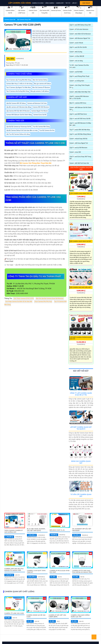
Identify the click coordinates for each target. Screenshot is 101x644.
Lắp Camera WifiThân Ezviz (78, 114)
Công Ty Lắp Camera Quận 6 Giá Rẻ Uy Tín (81, 394)
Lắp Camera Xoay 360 (24, 20)
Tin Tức (68, 3)
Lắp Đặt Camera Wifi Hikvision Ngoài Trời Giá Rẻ (79, 97)
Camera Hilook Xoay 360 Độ (78, 139)
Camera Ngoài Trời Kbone (40, 111)
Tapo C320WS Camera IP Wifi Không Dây (14, 531)
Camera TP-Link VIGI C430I (14, 613)
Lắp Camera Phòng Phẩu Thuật (79, 76)
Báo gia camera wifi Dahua (42, 84)
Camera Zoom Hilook (76, 43)
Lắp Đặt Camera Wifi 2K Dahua (16, 103)
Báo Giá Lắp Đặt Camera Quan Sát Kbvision (50, 299)
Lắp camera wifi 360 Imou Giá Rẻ (80, 119)
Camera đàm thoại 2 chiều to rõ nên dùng (19, 84)
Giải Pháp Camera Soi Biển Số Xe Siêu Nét (19, 302)
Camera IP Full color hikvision (79, 29)
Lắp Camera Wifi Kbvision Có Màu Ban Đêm (80, 124)
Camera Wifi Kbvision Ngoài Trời (80, 38)
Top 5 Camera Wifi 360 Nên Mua (80, 130)
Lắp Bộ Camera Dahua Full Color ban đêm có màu (22, 130)
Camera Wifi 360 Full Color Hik (79, 163)
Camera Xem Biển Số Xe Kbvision (80, 34)
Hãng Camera (50, 3)
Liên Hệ (74, 3)
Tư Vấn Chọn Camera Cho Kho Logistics (79, 66)
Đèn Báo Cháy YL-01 (57, 530)
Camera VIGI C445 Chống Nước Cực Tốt (80, 616)
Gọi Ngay (86, 3)
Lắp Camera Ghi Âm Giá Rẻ (78, 47)
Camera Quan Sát (10, 20)
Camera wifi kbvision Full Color (37, 103)
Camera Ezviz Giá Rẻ (40, 115)
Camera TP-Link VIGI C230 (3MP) (23, 25)
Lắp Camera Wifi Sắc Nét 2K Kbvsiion (18, 111)
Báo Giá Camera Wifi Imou (78, 103)
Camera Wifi (60, 3)
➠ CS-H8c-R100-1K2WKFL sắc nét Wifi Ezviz (36, 530)
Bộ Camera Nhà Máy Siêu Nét (81, 287)
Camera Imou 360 (75, 152)
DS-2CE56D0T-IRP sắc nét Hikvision (82, 530)
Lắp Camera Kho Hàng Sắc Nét (81, 194)
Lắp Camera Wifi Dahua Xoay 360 (80, 25)
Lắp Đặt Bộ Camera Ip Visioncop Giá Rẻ (19, 127)
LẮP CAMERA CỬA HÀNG (20, 3)
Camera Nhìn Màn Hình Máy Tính (80, 92)
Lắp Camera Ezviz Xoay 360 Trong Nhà (80, 158)
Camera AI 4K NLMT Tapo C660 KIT (36, 571)
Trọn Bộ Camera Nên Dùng (41, 127)
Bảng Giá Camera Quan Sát (81, 462)
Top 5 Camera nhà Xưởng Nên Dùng (18, 91)
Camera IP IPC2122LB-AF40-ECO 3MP (60, 571)
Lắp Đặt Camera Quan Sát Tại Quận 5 (81, 428)
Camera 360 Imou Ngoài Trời (79, 143)
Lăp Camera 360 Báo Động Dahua (80, 134)
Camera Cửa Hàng (38, 3)
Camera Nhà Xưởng (76, 52)
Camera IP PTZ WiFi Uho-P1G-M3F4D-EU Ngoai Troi (82, 571)
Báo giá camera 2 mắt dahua (40, 91)
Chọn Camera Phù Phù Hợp (43, 302)
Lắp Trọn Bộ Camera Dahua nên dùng (18, 134)
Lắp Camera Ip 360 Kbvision (78, 148)
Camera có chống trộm (77, 81)
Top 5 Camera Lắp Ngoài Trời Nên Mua (18, 87)
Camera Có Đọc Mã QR (77, 56)
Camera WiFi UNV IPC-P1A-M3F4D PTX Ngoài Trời (14, 570)
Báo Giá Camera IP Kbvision (41, 87)
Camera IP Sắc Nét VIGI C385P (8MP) (57, 616)
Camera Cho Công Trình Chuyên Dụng (80, 86)
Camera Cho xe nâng (76, 61)
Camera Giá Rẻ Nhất (76, 72)
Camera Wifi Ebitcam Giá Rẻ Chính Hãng (19, 115)
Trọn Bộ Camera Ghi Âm (47, 130)
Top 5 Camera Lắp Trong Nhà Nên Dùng (19, 80)
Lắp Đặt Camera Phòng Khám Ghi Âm (81, 338)
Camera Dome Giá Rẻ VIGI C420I (36, 616)
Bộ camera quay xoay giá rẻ (81, 241)
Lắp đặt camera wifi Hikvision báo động (19, 107)
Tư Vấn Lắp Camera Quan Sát (81, 495)
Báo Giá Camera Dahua (40, 80)
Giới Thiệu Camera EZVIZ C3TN (24, 299)
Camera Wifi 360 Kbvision (41, 107)
